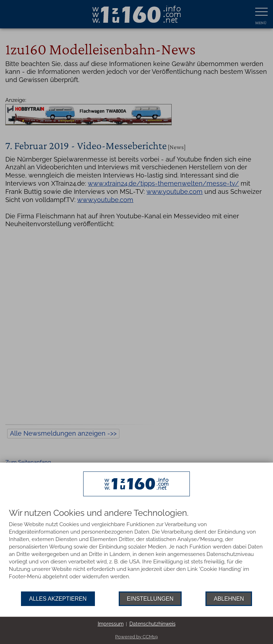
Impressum (111, 624)
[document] (136, 550)
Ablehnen (229, 599)
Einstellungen (150, 599)
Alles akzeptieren (58, 599)
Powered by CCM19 (136, 637)
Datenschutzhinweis (152, 624)
